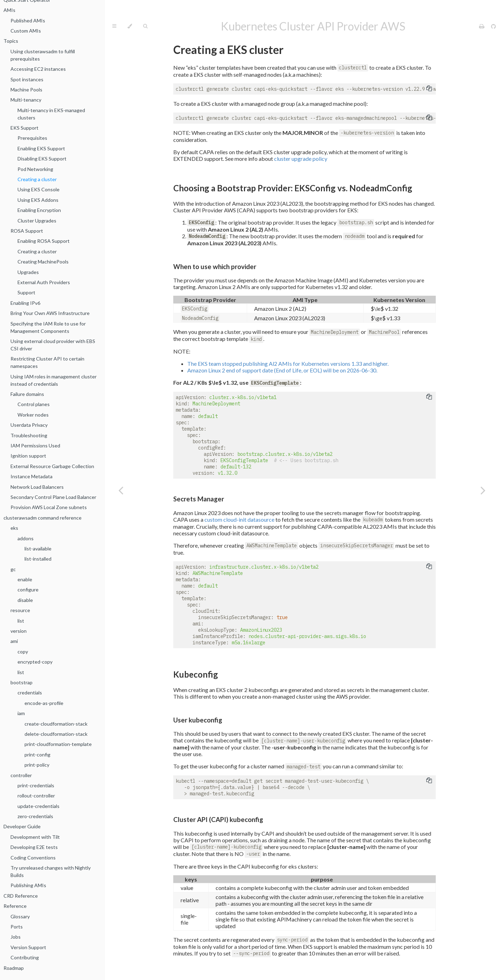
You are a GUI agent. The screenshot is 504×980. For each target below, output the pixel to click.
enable (25, 579)
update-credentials (38, 806)
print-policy (37, 765)
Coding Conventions (33, 858)
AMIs (9, 10)
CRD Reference (21, 896)
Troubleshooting (29, 435)
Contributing (25, 957)
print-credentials (36, 785)
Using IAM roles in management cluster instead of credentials (54, 380)
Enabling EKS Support (41, 148)
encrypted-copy (35, 662)
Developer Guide (22, 826)
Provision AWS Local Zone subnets (49, 507)
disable (25, 600)
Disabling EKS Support (42, 159)
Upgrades (28, 272)
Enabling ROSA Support (44, 241)
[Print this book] (482, 26)
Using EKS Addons (38, 200)
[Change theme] (130, 26)
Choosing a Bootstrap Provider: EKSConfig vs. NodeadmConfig (293, 188)
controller (21, 775)
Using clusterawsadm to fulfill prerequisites (43, 55)
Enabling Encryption (39, 210)
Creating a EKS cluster (228, 50)
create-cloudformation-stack (56, 724)
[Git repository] (493, 26)
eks (14, 528)
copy (23, 652)
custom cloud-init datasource (239, 519)
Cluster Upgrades (37, 221)
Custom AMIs (26, 31)
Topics (11, 41)
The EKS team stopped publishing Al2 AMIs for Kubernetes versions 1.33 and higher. (288, 364)
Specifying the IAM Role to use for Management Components (48, 327)
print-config (37, 755)
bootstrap (22, 682)
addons (26, 538)
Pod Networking (35, 169)
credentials (30, 693)
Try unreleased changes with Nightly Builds (51, 871)
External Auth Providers (44, 282)
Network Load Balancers (37, 487)
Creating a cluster (37, 179)
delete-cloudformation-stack (56, 734)
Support (26, 292)
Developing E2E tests (34, 847)
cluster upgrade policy (301, 159)
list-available (38, 549)
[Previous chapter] (121, 490)
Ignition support (28, 456)
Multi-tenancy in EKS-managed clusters (51, 114)
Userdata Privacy (29, 425)
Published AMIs (28, 20)
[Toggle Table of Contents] (114, 26)
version (19, 631)
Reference (15, 906)
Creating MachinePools (43, 262)
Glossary (20, 916)
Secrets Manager (199, 499)
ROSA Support (27, 231)
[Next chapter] (483, 490)
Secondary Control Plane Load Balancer (53, 497)
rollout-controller (36, 796)
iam (21, 713)
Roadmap (14, 968)
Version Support (28, 947)
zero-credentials (35, 816)
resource (20, 610)
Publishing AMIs (28, 885)
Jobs (16, 937)
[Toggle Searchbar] (145, 26)
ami (14, 641)
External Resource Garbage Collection (52, 466)
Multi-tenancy (26, 100)
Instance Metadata (31, 476)
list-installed (38, 559)
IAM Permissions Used (35, 446)
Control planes (34, 404)
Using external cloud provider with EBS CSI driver (53, 345)
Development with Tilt (35, 837)
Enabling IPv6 (25, 303)
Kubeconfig (196, 674)
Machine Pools (26, 90)
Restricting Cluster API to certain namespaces (47, 362)
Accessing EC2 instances (38, 69)
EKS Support (24, 128)
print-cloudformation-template (58, 744)
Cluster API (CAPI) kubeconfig (218, 820)
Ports (17, 927)
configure (28, 590)
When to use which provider (215, 267)
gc (13, 569)
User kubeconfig (198, 720)
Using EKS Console (38, 189)
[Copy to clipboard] (429, 89)
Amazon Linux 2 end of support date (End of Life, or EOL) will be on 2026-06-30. (282, 370)
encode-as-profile (44, 703)
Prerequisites (32, 138)
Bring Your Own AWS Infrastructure (50, 313)
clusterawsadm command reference (43, 518)
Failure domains (27, 394)
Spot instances (27, 79)
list (21, 621)
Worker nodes (33, 415)
